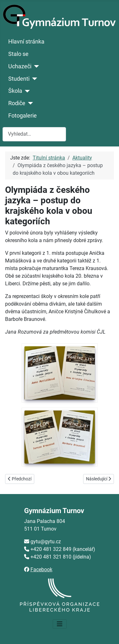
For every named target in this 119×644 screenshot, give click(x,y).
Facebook (41, 569)
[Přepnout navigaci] (60, 624)
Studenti (19, 79)
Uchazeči (20, 66)
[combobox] (34, 134)
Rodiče (17, 103)
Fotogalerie (23, 116)
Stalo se (18, 54)
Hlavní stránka (26, 42)
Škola (15, 91)
